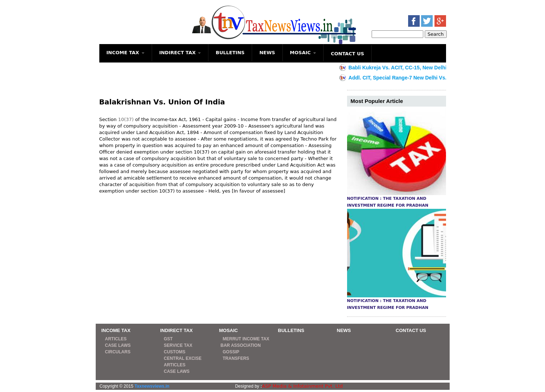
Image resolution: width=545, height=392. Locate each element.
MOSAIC (303, 53)
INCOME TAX (126, 53)
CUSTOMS (175, 352)
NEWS (267, 53)
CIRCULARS (118, 352)
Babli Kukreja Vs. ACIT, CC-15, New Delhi (403, 68)
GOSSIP (231, 352)
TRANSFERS (236, 358)
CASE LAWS (118, 345)
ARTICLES (116, 339)
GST (168, 339)
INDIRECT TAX (180, 53)
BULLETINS (230, 53)
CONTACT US (347, 54)
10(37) (126, 119)
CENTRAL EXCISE (183, 358)
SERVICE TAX (178, 345)
